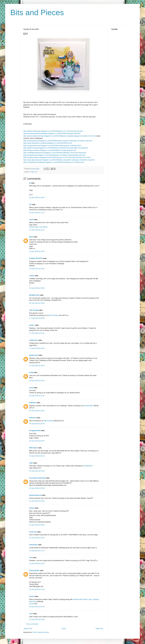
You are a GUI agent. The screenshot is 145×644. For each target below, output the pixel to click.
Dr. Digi (32, 172)
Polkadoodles (89, 406)
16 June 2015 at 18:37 (37, 230)
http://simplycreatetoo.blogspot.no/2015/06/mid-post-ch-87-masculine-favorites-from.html (57, 157)
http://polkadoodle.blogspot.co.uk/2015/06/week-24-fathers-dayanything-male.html (54, 155)
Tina (31, 558)
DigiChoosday (48, 421)
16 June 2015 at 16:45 (37, 198)
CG (30, 205)
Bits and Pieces (37, 13)
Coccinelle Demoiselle (37, 478)
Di (30, 183)
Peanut (32, 596)
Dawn (31, 237)
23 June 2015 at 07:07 (37, 607)
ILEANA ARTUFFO (36, 258)
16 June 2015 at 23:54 (37, 303)
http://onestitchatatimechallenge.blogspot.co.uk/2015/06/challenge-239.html (52, 133)
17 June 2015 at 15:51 (37, 333)
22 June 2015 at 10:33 (37, 538)
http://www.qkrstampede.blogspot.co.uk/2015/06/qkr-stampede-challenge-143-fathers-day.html (59, 160)
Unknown (33, 403)
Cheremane (33, 545)
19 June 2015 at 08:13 (37, 456)
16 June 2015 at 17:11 (37, 213)
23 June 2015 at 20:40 (37, 620)
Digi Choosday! (53, 315)
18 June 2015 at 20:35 (37, 424)
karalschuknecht (35, 495)
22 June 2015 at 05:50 (37, 525)
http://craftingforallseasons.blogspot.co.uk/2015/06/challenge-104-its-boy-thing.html (55, 153)
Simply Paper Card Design (38, 227)
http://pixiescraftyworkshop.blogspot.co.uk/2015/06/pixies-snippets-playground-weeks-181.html (59, 136)
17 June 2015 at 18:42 (37, 348)
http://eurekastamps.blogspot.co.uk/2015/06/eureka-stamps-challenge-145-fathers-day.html (58, 141)
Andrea (32, 508)
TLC (36, 172)
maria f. (32, 325)
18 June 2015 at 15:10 (37, 396)
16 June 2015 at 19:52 (37, 288)
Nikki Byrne (33, 448)
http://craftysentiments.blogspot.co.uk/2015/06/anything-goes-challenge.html (52, 145)
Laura (31, 388)
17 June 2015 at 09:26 (37, 318)
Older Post (99, 629)
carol (31, 614)
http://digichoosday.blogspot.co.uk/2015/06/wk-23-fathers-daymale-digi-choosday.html (56, 148)
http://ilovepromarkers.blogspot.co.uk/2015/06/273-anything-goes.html (50, 150)
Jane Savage (34, 310)
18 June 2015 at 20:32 (37, 411)
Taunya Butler (34, 571)
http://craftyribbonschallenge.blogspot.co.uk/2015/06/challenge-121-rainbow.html (54, 162)
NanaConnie (34, 355)
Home (64, 629)
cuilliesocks (34, 340)
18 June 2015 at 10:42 (37, 381)
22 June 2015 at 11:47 (37, 551)
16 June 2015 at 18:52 (37, 251)
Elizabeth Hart (34, 295)
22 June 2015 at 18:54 (37, 564)
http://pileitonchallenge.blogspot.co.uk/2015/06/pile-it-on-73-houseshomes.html (53, 131)
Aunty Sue (33, 532)
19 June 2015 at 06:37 (37, 441)
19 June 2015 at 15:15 (37, 471)
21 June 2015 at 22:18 (37, 501)
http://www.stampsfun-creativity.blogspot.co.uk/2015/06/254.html (48, 143)
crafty (31, 372)
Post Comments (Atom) (41, 632)
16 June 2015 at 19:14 (37, 269)
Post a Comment (32, 624)
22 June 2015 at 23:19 (37, 589)
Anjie (31, 463)
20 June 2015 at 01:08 (37, 488)
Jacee (31, 220)
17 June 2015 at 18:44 (37, 366)
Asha (32, 604)
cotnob (32, 276)
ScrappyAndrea (35, 431)
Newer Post (28, 629)
